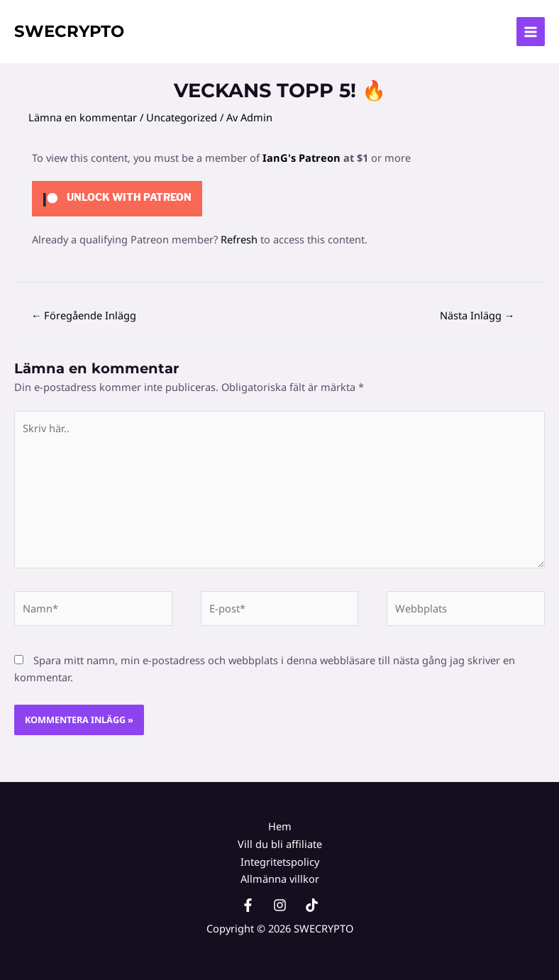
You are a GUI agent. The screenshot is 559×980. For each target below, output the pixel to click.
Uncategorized (182, 117)
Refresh (239, 239)
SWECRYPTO (69, 31)
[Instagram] (280, 905)
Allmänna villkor (280, 879)
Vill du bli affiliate (280, 844)
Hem (280, 826)
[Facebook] (248, 905)
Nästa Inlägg (477, 315)
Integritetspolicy (280, 861)
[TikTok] (312, 905)
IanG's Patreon (301, 158)
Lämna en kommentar (83, 117)
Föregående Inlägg (84, 315)
